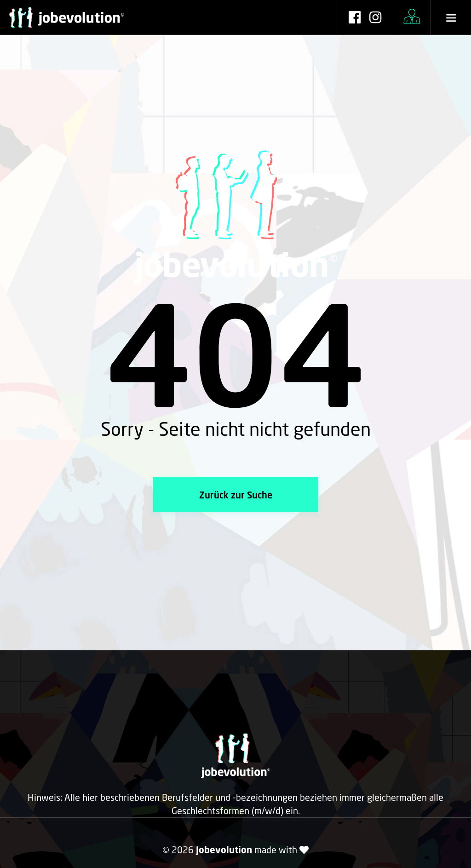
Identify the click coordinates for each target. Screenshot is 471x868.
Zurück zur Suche (236, 495)
